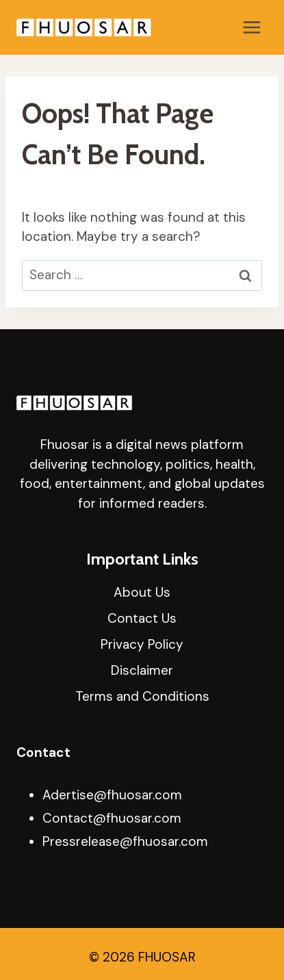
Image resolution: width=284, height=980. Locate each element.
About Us (142, 592)
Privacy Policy (142, 644)
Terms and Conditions (142, 696)
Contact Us (142, 618)
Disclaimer (142, 670)
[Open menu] (251, 27)
